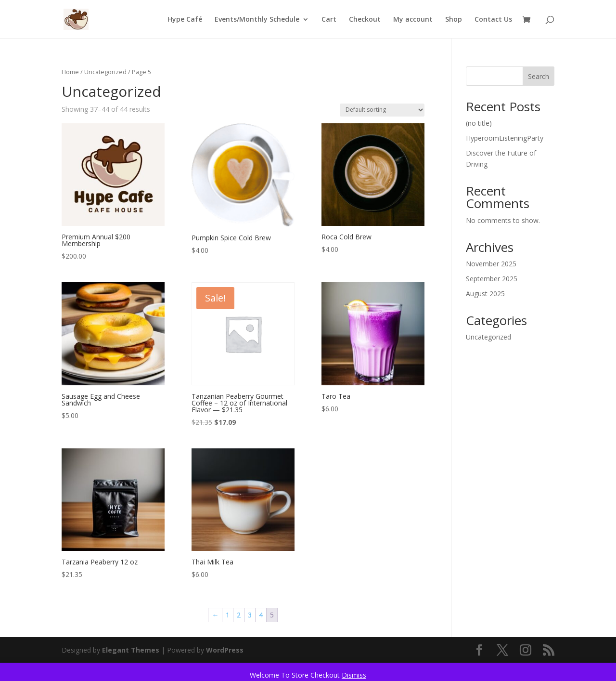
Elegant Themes (131, 650)
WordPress (225, 650)
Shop (454, 20)
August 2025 (485, 294)
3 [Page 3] (250, 615)
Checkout (365, 20)
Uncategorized (105, 72)
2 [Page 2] (239, 615)
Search (539, 76)
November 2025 (491, 264)
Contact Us (493, 20)
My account (413, 20)
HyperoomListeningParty (505, 138)
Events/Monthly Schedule (257, 20)
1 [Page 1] (228, 615)
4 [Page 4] (261, 615)
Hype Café (185, 20)
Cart (329, 20)
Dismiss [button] (354, 675)
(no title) (479, 123)
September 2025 (492, 279)
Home (70, 72)
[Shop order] (382, 110)
